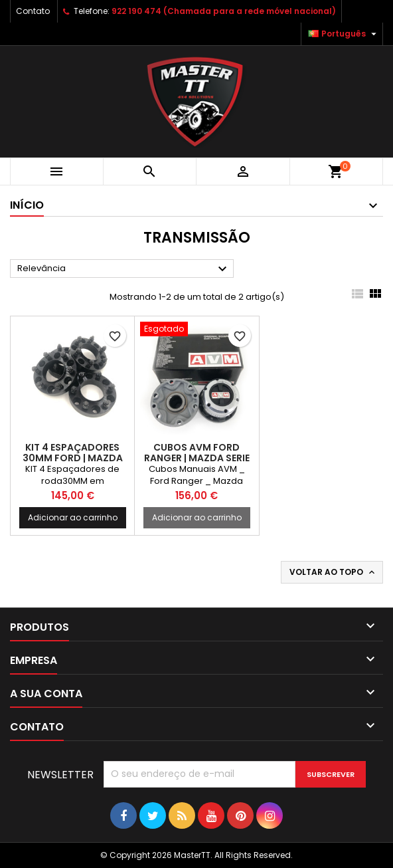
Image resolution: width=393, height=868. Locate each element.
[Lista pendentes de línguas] (344, 34)
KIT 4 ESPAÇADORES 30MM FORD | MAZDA (73, 453)
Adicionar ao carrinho (73, 517)
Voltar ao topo (333, 572)
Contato (33, 11)
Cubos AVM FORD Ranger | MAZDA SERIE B (197, 458)
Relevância (124, 269)
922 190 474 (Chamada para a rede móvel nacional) (224, 11)
